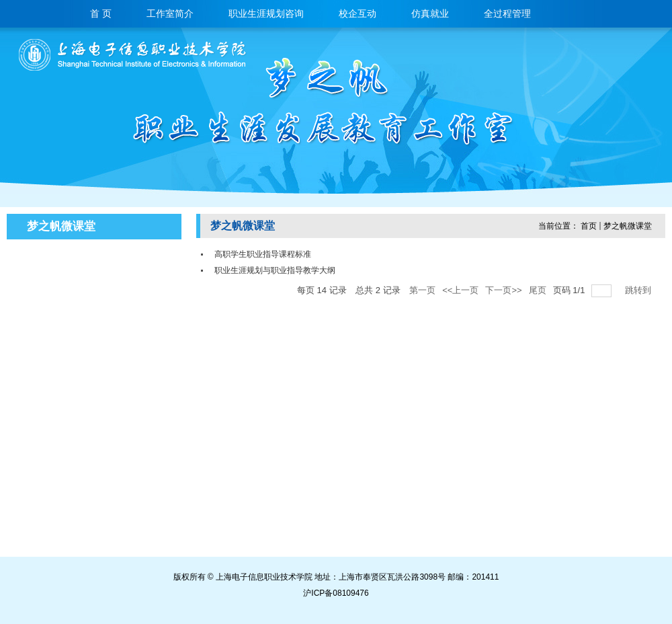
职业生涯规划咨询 (266, 14)
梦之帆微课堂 (628, 226)
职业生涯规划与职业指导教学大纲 (275, 270)
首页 (589, 226)
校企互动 (358, 14)
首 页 (101, 14)
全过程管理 (507, 14)
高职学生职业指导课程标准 (263, 254)
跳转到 (639, 290)
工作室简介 (170, 14)
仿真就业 (430, 14)
